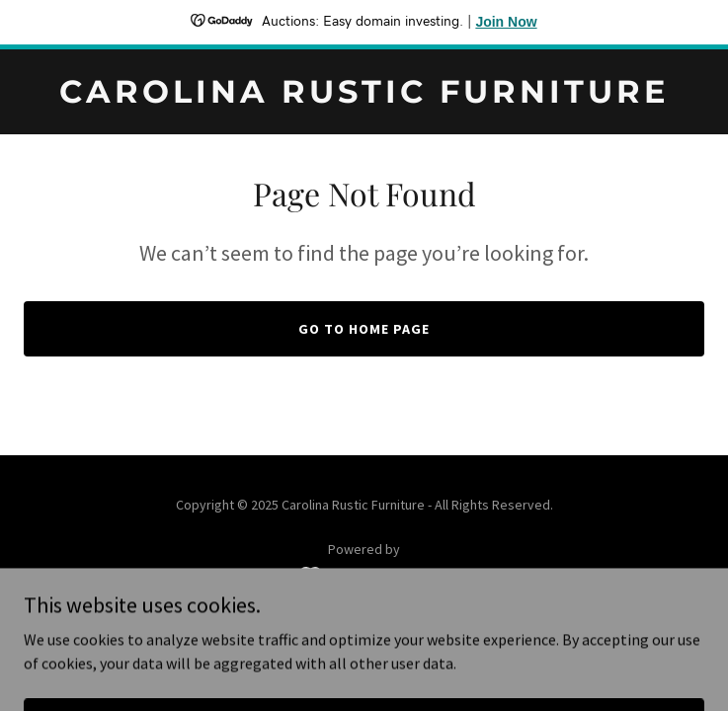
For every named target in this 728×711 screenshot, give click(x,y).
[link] (364, 97)
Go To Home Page (364, 329)
